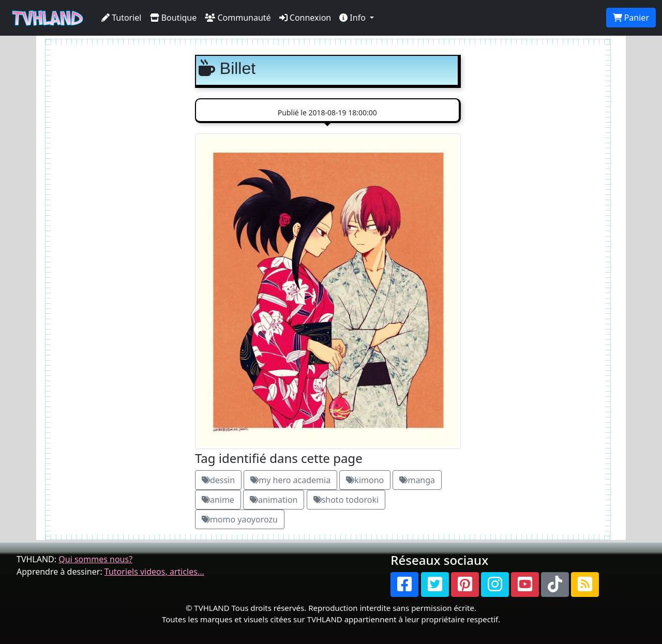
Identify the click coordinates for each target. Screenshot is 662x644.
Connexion (305, 18)
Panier (631, 18)
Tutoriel (122, 18)
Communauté (238, 18)
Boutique (174, 18)
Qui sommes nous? (95, 559)
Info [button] (353, 18)
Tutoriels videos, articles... (154, 572)
